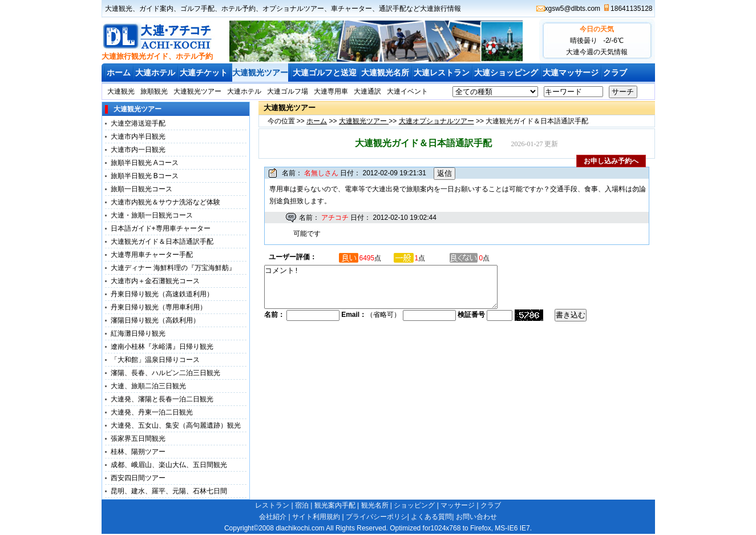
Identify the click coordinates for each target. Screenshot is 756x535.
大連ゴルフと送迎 (325, 73)
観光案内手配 (335, 505)
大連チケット (204, 73)
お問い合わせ (476, 517)
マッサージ (458, 505)
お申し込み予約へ (611, 161)
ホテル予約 (238, 9)
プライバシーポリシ (377, 517)
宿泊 (302, 505)
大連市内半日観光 (138, 136)
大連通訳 (367, 91)
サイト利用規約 (316, 517)
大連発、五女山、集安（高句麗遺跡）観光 (176, 425)
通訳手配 (393, 9)
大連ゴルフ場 (288, 91)
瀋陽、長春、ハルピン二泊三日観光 (165, 373)
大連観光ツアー (260, 73)
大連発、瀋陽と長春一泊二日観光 (162, 399)
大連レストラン (442, 73)
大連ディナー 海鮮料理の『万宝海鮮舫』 (173, 268)
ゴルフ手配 (197, 9)
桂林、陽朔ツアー (138, 452)
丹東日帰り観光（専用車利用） (159, 307)
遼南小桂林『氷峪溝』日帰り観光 (162, 347)
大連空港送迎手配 (138, 123)
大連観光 (119, 9)
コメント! (395, 291)
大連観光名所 (385, 73)
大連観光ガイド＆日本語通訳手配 (162, 242)
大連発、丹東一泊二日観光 (152, 412)
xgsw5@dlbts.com (573, 9)
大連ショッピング (506, 73)
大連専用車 (331, 91)
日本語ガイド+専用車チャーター (161, 228)
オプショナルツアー (293, 9)
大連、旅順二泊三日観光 (148, 386)
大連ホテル (155, 73)
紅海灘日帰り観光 (138, 333)
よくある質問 (431, 517)
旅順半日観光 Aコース (145, 163)
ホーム (119, 73)
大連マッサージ (571, 73)
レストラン (272, 505)
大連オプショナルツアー (436, 121)
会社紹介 (273, 517)
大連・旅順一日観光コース (152, 215)
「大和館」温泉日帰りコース (155, 360)
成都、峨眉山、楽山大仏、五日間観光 (169, 465)
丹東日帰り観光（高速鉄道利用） (162, 294)
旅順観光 (154, 91)
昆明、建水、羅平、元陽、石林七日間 (169, 491)
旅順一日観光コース (142, 189)
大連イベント (407, 91)
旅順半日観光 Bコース (145, 176)
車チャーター (351, 9)
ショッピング (414, 505)
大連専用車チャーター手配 (152, 255)
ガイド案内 (156, 9)
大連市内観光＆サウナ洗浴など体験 (165, 202)
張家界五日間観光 (138, 439)
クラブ (615, 73)
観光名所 (375, 505)
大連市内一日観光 (138, 150)
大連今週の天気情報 (597, 52)
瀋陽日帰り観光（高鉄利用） (155, 320)
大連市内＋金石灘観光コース (155, 281)
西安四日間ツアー (138, 478)
